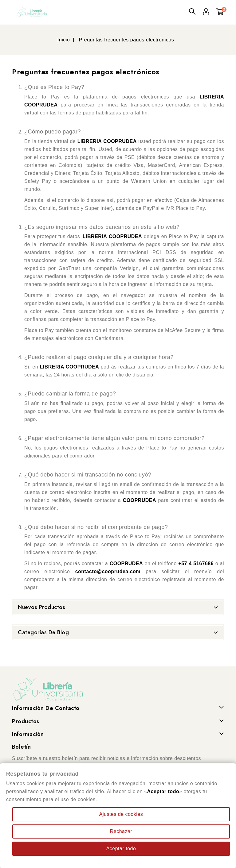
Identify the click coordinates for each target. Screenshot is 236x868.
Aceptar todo (121, 849)
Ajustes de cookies (121, 814)
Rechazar (121, 831)
